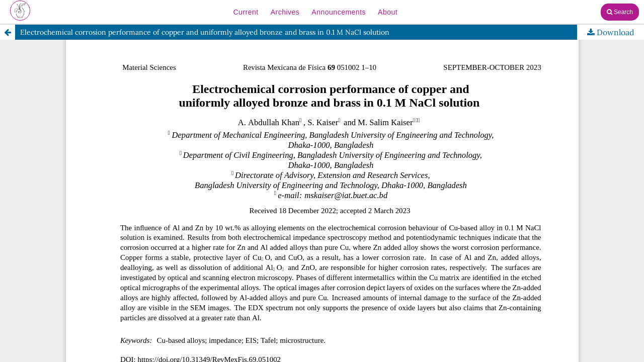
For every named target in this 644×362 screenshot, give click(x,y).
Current (246, 12)
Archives (285, 12)
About (388, 12)
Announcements (339, 12)
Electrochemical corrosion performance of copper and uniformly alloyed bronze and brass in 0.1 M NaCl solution (205, 32)
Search (620, 12)
